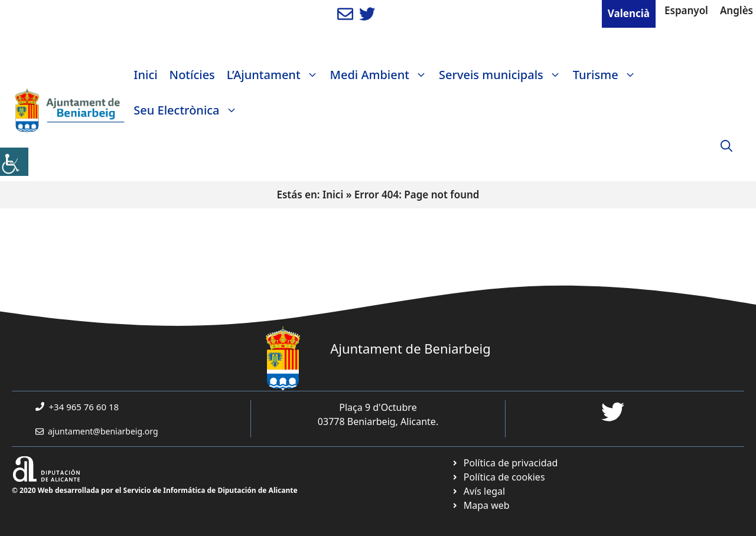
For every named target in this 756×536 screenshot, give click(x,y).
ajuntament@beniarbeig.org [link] (103, 431)
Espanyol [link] (686, 10)
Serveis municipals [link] (503, 75)
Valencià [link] (629, 13)
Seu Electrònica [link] (188, 110)
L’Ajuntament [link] (276, 75)
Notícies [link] (192, 75)
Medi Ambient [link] (382, 75)
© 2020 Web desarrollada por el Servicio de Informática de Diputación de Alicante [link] (155, 490)
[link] (14, 162)
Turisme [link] (607, 75)
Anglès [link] (737, 10)
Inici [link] (145, 75)
